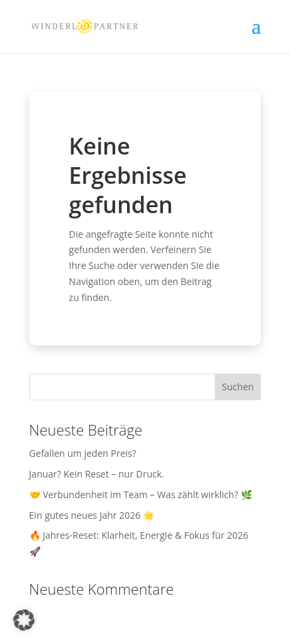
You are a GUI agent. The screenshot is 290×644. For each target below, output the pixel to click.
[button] (24, 620)
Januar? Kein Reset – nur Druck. (97, 474)
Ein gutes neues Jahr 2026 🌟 (92, 515)
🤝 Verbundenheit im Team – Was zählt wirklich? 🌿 (141, 494)
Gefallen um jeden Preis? (83, 453)
